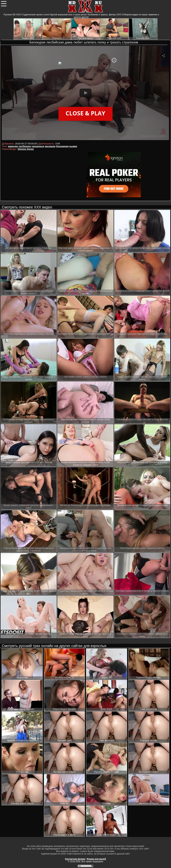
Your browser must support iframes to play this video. (85, 93)
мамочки (13, 146)
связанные (38, 146)
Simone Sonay (26, 149)
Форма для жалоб (96, 859)
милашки (50, 146)
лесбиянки (25, 146)
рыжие (73, 146)
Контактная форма (75, 859)
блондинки (62, 146)
